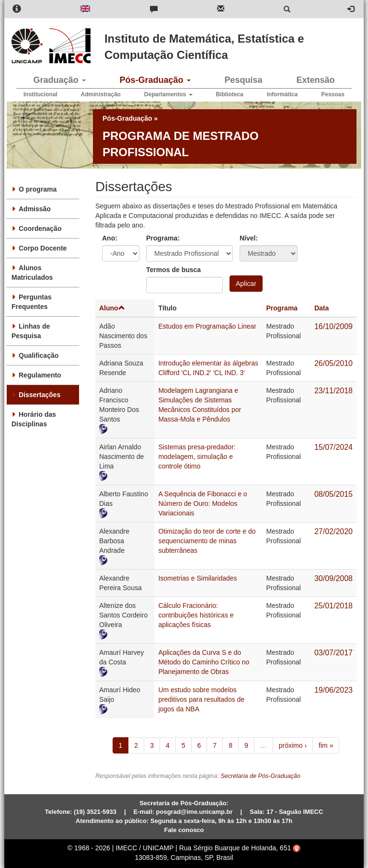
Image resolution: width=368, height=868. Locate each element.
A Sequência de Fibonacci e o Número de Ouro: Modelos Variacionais (202, 503)
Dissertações (40, 395)
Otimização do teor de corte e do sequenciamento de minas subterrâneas (207, 541)
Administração (101, 94)
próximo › (293, 745)
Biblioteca (229, 94)
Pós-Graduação (155, 80)
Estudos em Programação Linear (207, 326)
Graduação (59, 80)
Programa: (163, 238)
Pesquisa (243, 80)
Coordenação (40, 228)
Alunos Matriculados (32, 273)
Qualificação (39, 355)
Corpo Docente (43, 248)
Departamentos (168, 94)
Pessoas (333, 94)
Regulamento (40, 375)
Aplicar (246, 284)
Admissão (35, 209)
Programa (282, 308)
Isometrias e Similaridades (197, 578)
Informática (282, 94)
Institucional (40, 94)
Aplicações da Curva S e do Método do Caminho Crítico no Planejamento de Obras (204, 662)
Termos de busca (173, 270)
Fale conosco (184, 830)
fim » (326, 745)
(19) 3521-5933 (95, 812)
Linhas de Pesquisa (31, 331)
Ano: (110, 238)
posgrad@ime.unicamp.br (195, 812)
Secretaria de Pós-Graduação (260, 776)
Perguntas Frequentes (31, 302)
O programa (38, 189)
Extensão (315, 80)
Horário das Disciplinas (34, 419)
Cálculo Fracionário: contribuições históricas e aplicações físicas (196, 615)
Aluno (112, 308)
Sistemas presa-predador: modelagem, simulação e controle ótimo (197, 457)
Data (322, 308)
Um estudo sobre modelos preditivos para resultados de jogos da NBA (201, 699)
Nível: (249, 238)
